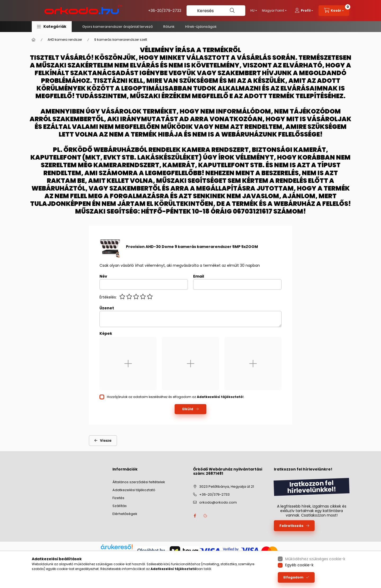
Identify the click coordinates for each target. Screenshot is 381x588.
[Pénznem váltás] (273, 11)
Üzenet (107, 308)
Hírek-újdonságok (201, 27)
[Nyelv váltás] (252, 11)
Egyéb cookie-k (299, 565)
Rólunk (169, 27)
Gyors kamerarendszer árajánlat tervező (117, 27)
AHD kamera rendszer (65, 40)
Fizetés (118, 498)
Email (199, 276)
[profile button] (304, 11)
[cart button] (334, 11)
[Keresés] (216, 11)
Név (103, 276)
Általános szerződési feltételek (139, 482)
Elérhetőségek (125, 514)
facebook (195, 516)
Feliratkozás (291, 526)
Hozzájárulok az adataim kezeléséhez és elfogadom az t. (176, 397)
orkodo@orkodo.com (218, 502)
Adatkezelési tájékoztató (134, 490)
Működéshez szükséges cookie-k (315, 559)
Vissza (106, 440)
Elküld (188, 409)
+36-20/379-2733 (165, 11)
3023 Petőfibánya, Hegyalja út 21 (227, 487)
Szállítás (120, 506)
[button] (52, 27)
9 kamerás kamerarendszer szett (121, 40)
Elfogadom (293, 577)
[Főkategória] (34, 40)
